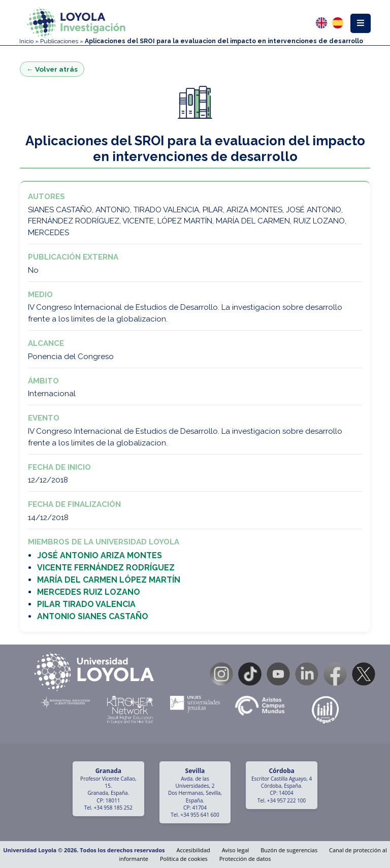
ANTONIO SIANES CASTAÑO (93, 616)
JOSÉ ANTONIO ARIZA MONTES (100, 555)
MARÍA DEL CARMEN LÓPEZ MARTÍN (109, 580)
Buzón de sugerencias (289, 850)
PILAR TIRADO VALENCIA (86, 604)
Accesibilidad (193, 850)
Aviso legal (236, 850)
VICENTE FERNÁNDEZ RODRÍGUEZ (106, 568)
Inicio (26, 41)
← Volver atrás (52, 69)
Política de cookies (184, 859)
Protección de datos (245, 859)
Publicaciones (59, 41)
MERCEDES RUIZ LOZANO (89, 592)
